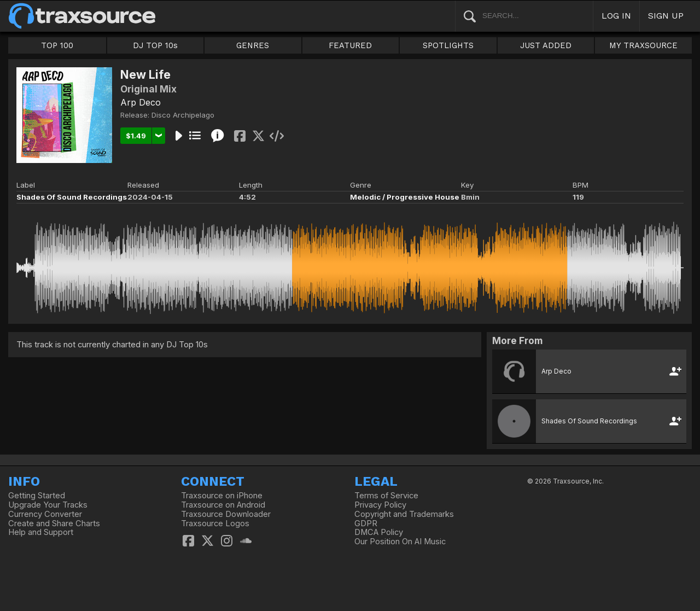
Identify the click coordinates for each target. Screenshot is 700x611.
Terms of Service (386, 496)
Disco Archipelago (183, 115)
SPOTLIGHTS (448, 45)
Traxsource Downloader (226, 514)
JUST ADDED (546, 45)
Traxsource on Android (223, 505)
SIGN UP (666, 16)
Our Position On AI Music (400, 542)
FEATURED (350, 45)
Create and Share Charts (54, 523)
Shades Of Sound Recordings (72, 197)
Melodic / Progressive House (405, 197)
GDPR (366, 523)
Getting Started (37, 496)
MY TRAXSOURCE (643, 45)
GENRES (253, 45)
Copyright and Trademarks (404, 514)
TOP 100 (57, 45)
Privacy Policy (380, 505)
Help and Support (41, 532)
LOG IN (616, 16)
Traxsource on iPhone (222, 496)
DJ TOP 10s (155, 45)
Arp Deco (141, 102)
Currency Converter (45, 514)
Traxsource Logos (215, 523)
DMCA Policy (379, 532)
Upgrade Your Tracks (48, 505)
